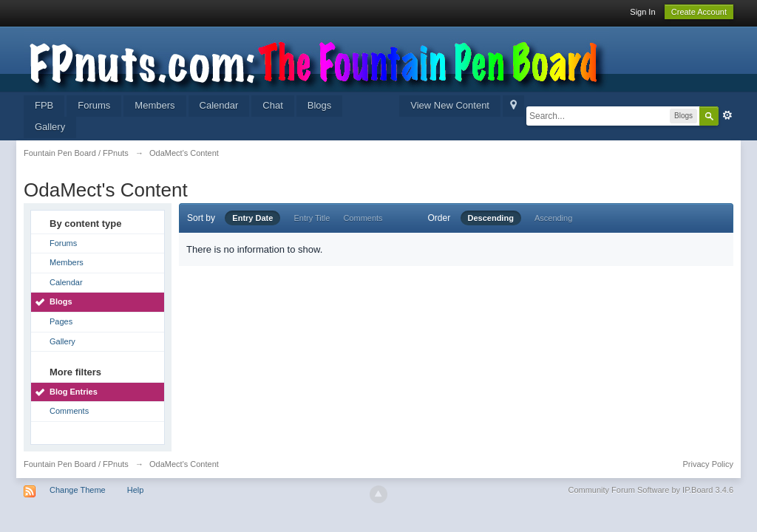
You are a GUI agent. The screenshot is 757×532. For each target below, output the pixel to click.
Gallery (50, 127)
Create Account (699, 12)
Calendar (219, 105)
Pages (61, 321)
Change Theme (78, 490)
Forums (94, 105)
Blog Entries (74, 392)
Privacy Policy (708, 464)
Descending (491, 218)
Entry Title (312, 218)
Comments (69, 411)
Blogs (320, 105)
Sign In (642, 12)
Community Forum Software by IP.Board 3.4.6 (651, 490)
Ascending (553, 218)
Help (136, 490)
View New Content (450, 105)
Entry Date (252, 218)
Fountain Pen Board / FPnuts (76, 464)
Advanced (727, 115)
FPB (44, 105)
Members (155, 105)
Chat (272, 105)
